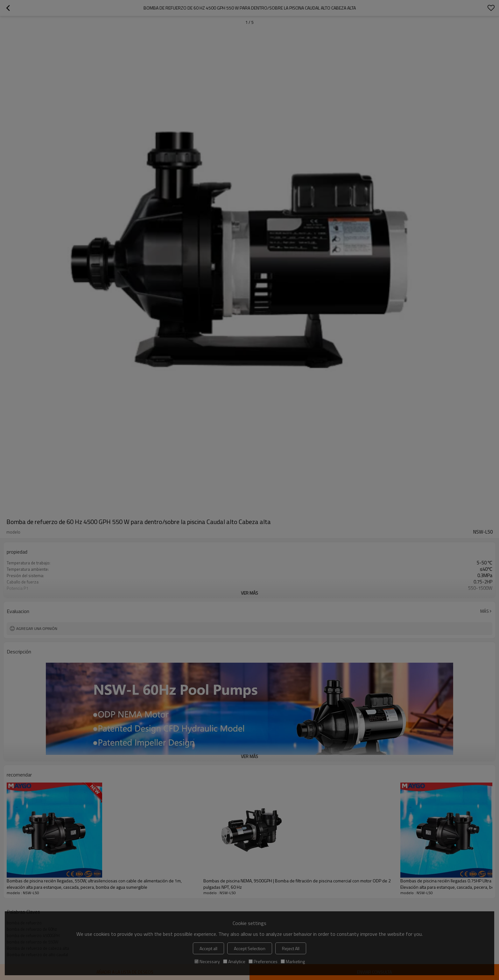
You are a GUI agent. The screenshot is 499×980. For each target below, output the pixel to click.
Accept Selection (250, 948)
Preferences (263, 961)
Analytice (234, 961)
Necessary (207, 961)
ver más (250, 593)
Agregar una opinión (37, 628)
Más (485, 611)
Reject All (291, 948)
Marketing (293, 961)
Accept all (208, 948)
